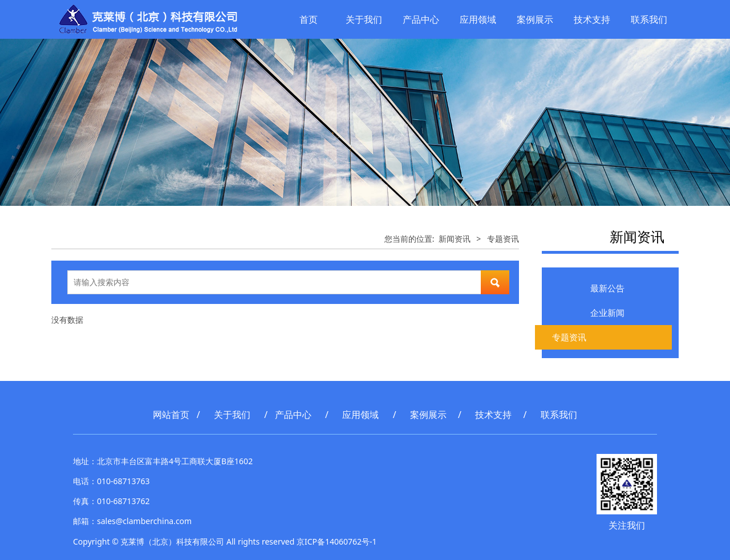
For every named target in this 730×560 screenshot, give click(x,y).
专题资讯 (569, 337)
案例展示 (535, 19)
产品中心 (421, 19)
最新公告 (607, 288)
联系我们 (649, 19)
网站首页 (171, 415)
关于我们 (364, 19)
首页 (309, 19)
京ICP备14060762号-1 (337, 541)
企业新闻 (607, 313)
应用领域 (478, 19)
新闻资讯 (455, 239)
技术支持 (592, 19)
